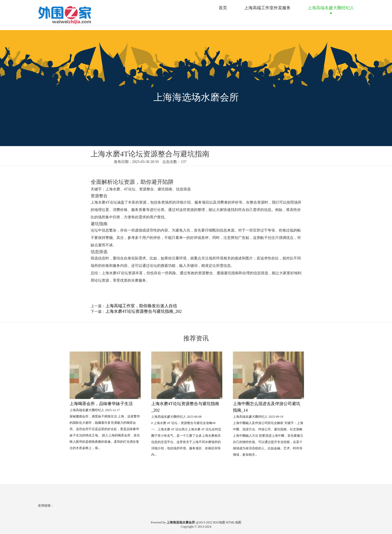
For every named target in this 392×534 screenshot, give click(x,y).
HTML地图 (234, 522)
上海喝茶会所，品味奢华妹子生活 (101, 404)
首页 (223, 8)
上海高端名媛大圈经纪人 (331, 8)
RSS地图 (219, 522)
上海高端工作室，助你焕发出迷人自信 (141, 306)
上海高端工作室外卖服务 (267, 8)
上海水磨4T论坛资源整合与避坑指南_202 (144, 311)
